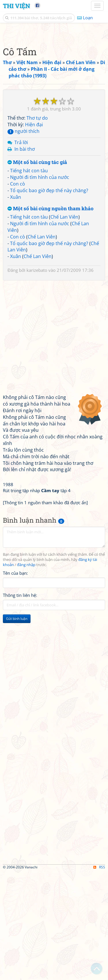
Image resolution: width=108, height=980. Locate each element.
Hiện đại (34, 232)
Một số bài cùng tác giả (37, 270)
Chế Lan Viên (64, 325)
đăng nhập (26, 673)
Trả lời (21, 250)
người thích (23, 239)
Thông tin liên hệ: (20, 703)
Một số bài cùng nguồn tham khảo (51, 317)
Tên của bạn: (15, 681)
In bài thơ (25, 257)
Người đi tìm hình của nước (40, 285)
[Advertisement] (54, 87)
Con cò (18, 292)
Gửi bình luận (17, 726)
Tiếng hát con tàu (29, 278)
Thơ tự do (37, 226)
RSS (99, 975)
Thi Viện (16, 6)
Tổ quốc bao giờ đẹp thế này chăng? (49, 298)
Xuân (16, 305)
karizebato (37, 378)
